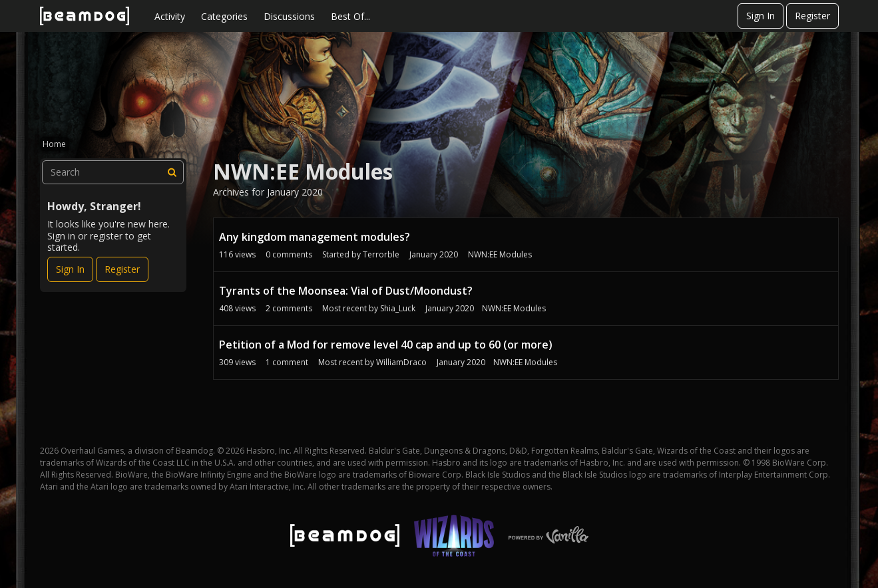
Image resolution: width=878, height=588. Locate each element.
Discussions (289, 16)
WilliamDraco (401, 362)
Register (812, 16)
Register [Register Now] (122, 269)
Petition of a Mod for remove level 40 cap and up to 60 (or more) (386, 345)
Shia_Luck (398, 308)
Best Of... (350, 16)
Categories (224, 16)
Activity (170, 16)
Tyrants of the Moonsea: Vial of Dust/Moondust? (346, 291)
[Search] (172, 172)
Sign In (761, 16)
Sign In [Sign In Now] (70, 269)
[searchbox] (113, 172)
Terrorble (381, 254)
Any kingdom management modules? (315, 237)
